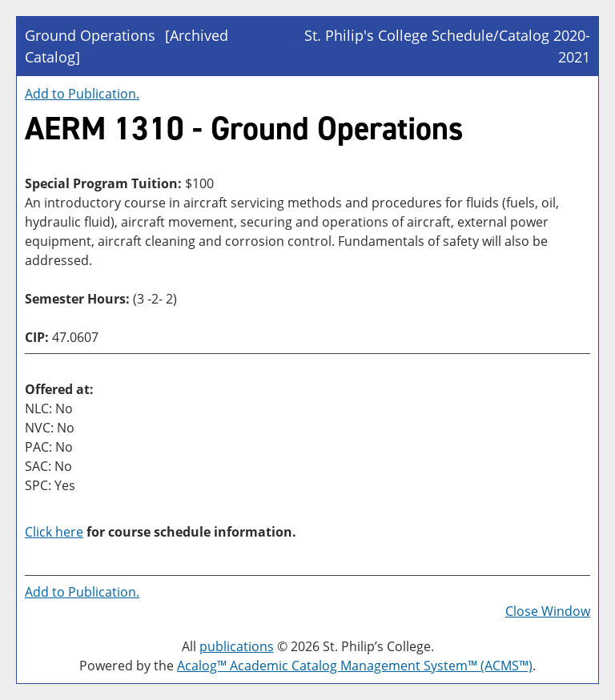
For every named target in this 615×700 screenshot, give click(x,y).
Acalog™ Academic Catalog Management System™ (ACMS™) (355, 666)
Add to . (82, 94)
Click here (54, 532)
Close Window (548, 611)
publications (237, 646)
